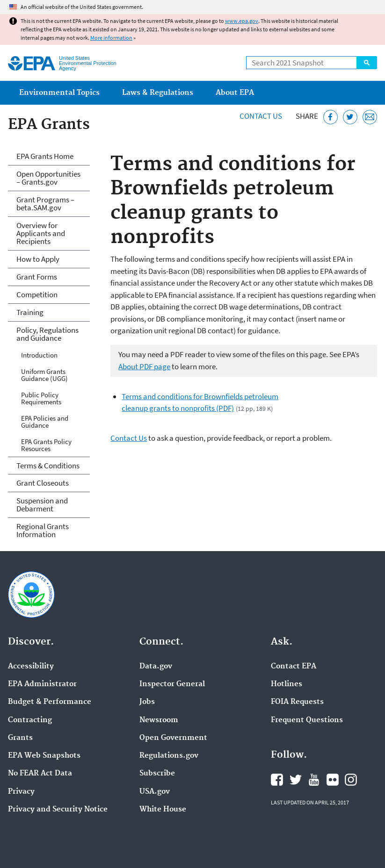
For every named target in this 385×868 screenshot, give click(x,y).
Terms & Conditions (48, 466)
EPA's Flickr (333, 780)
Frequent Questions (307, 720)
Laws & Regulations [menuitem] (158, 93)
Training (30, 312)
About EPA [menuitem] (235, 93)
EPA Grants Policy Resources (46, 445)
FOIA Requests (297, 702)
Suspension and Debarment (42, 505)
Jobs (147, 702)
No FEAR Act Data (40, 774)
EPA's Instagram (351, 780)
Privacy (21, 792)
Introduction (39, 355)
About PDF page (144, 366)
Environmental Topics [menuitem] (59, 93)
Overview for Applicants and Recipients (41, 233)
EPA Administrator (42, 684)
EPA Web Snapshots (44, 756)
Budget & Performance (50, 702)
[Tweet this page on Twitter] (350, 117)
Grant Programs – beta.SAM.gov (45, 204)
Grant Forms (37, 277)
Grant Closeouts (43, 483)
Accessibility (31, 667)
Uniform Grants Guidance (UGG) (44, 375)
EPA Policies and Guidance (45, 422)
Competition (37, 294)
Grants (20, 738)
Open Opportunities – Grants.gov (48, 178)
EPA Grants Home (45, 156)
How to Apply (38, 259)
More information (111, 38)
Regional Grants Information (43, 530)
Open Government (173, 738)
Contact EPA (294, 667)
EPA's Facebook (277, 780)
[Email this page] (370, 117)
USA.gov (155, 792)
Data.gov (156, 667)
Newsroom (159, 720)
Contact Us (261, 116)
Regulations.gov (169, 756)
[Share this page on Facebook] (331, 117)
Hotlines (287, 684)
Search (367, 63)
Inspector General (172, 684)
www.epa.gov (242, 21)
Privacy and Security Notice (58, 810)
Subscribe (157, 774)
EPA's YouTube (314, 780)
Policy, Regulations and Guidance (47, 334)
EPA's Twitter (296, 780)
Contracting (30, 720)
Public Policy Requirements (41, 398)
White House (163, 810)
